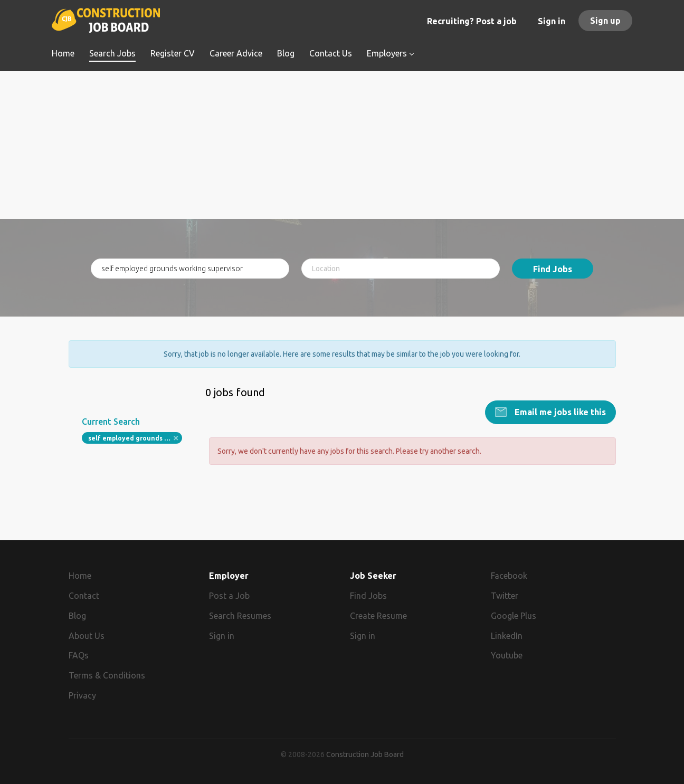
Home (80, 576)
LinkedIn (507, 636)
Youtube (507, 655)
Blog (77, 616)
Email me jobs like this (559, 412)
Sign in (552, 21)
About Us (87, 636)
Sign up (605, 21)
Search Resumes (240, 616)
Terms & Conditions (107, 675)
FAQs (79, 655)
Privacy (82, 695)
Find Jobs (553, 269)
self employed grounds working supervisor (135, 438)
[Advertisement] (342, 145)
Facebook (509, 576)
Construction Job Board (365, 754)
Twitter (505, 596)
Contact (84, 596)
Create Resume (378, 616)
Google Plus (514, 616)
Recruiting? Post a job (472, 21)
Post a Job (229, 596)
